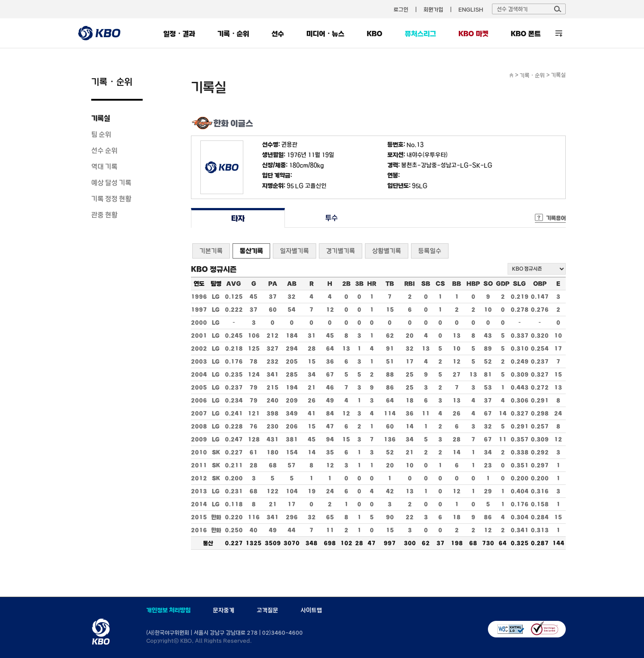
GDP (503, 284)
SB (426, 284)
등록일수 (430, 251)
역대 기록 (104, 166)
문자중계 (224, 610)
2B (346, 284)
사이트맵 (311, 610)
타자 (238, 218)
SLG (519, 284)
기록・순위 (233, 34)
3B (359, 284)
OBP (540, 284)
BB (457, 284)
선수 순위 (104, 150)
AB (292, 284)
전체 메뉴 (559, 33)
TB (390, 284)
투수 (332, 218)
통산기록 (251, 251)
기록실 (101, 118)
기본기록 (211, 251)
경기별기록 (341, 251)
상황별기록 (387, 251)
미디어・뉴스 (325, 34)
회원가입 (433, 9)
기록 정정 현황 (111, 199)
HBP (473, 284)
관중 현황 (104, 215)
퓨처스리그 (420, 34)
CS (440, 284)
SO (488, 284)
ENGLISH (471, 9)
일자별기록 (294, 251)
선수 (278, 34)
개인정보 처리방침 (168, 610)
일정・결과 (179, 34)
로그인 (401, 9)
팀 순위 (101, 134)
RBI (410, 284)
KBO (375, 34)
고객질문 (267, 610)
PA (273, 284)
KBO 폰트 (526, 34)
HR (372, 284)
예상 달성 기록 (111, 183)
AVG (234, 284)
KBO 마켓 (473, 34)
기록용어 (556, 218)
